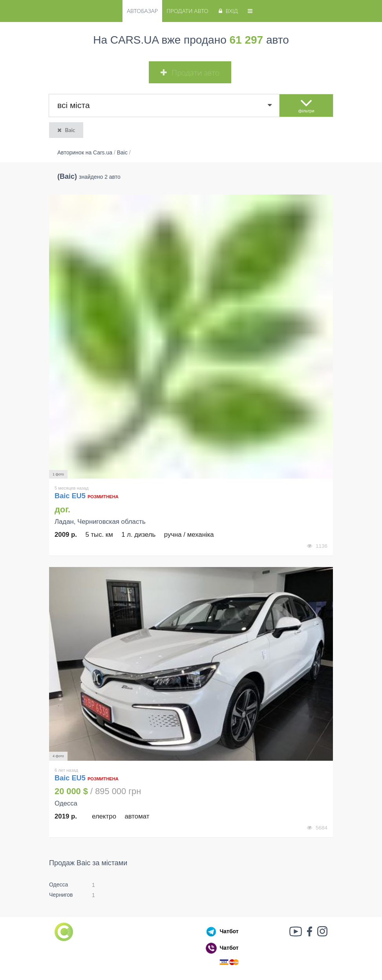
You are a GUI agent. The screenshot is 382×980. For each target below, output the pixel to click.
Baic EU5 (71, 496)
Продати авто (187, 11)
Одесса (58, 885)
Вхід (228, 11)
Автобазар (142, 11)
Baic (66, 130)
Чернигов (61, 895)
